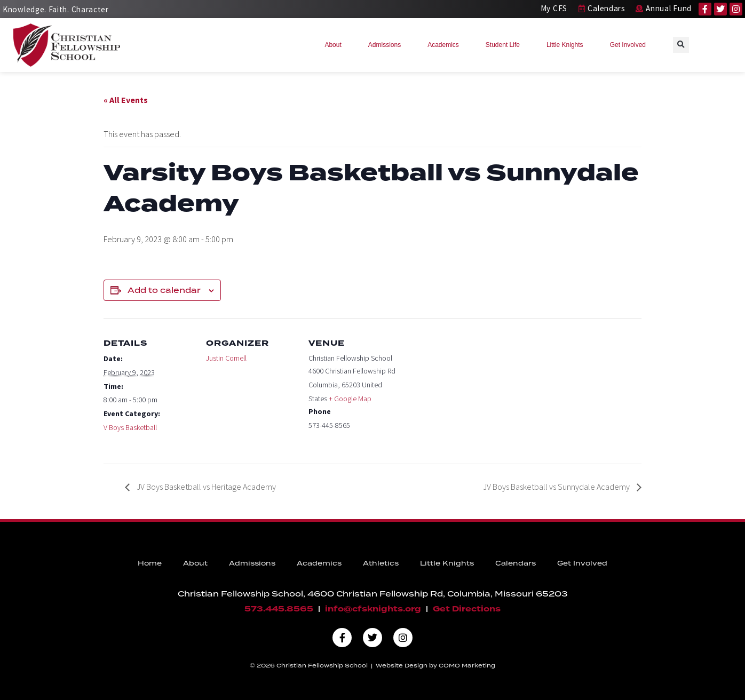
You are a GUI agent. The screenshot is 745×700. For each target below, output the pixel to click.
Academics (446, 45)
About (335, 45)
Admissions (387, 45)
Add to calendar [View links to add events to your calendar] (164, 290)
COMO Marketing (467, 665)
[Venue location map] (467, 391)
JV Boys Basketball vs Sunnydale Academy (557, 487)
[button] (681, 45)
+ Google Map (350, 399)
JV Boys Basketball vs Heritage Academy (205, 487)
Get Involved (631, 45)
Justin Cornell (226, 358)
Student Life (505, 45)
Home (150, 563)
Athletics (381, 563)
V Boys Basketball (130, 427)
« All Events (126, 100)
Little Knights (568, 45)
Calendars (516, 563)
